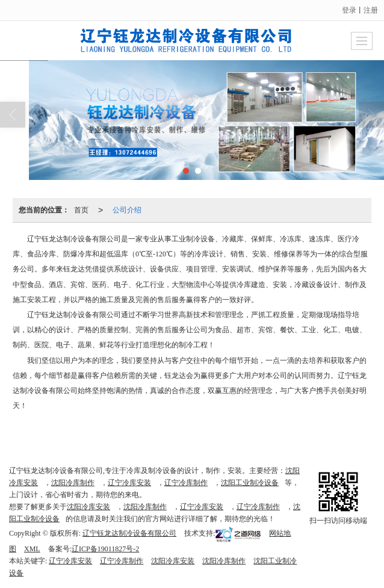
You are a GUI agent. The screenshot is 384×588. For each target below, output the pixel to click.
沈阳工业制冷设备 (250, 483)
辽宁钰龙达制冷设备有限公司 (129, 533)
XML (32, 549)
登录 (349, 10)
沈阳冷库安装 (88, 507)
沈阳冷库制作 (73, 483)
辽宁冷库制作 (186, 483)
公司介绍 (127, 210)
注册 (371, 10)
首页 (81, 210)
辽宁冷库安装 (129, 483)
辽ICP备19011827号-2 (105, 549)
